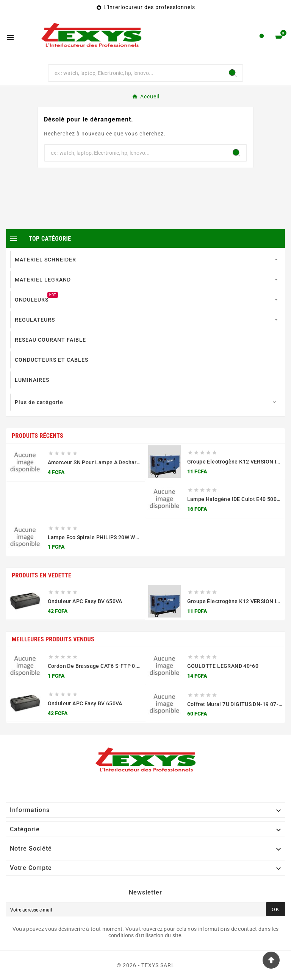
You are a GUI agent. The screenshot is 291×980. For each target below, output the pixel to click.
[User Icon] (262, 38)
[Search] (233, 73)
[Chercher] (136, 73)
